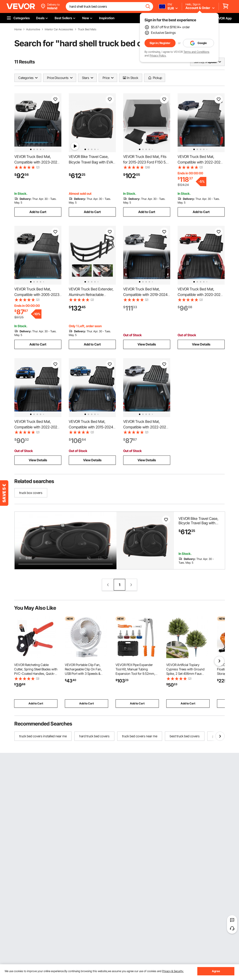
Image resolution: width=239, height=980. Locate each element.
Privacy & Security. (173, 971)
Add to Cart (38, 212)
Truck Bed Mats (87, 29)
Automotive (33, 29)
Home (18, 29)
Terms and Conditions (196, 52)
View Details (147, 344)
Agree (216, 971)
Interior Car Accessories (59, 29)
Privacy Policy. (158, 55)
